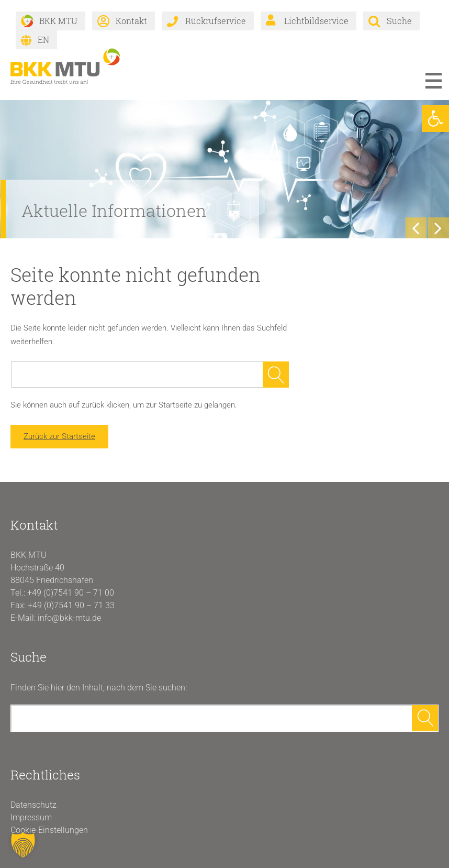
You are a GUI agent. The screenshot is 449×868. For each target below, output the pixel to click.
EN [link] (43, 40)
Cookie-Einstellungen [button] (49, 830)
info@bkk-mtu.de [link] (69, 618)
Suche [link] (399, 21)
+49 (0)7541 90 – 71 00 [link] (71, 593)
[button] (23, 845)
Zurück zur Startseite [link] (59, 436)
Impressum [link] (31, 817)
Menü (433, 81)
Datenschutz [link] (33, 805)
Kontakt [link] (131, 21)
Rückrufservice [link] (216, 21)
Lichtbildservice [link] (316, 21)
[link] (435, 118)
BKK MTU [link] (58, 21)
